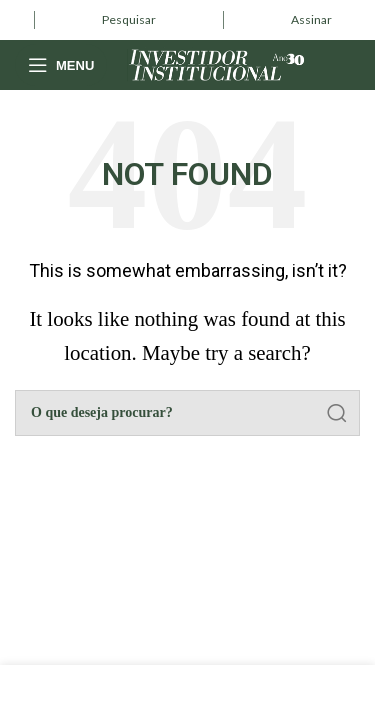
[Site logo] (217, 62)
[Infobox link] (129, 20)
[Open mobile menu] (61, 65)
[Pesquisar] (187, 413)
